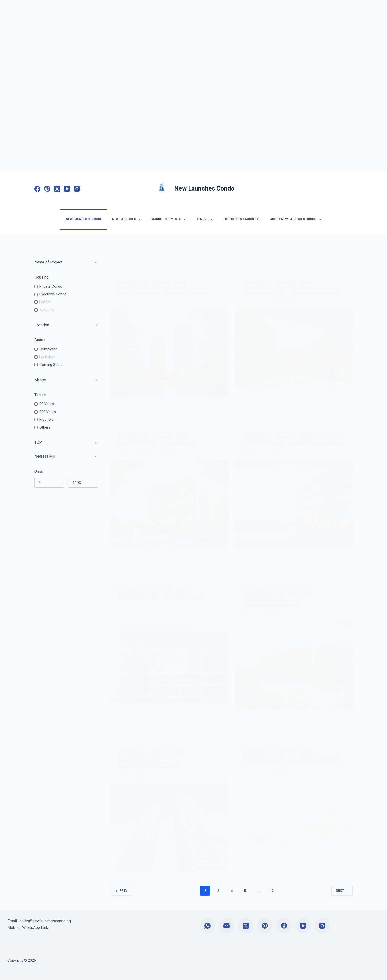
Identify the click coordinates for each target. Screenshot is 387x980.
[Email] (227, 926)
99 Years (47, 404)
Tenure (205, 219)
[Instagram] (77, 189)
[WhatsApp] (207, 926)
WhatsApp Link (35, 928)
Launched (47, 357)
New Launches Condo (204, 188)
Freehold (47, 420)
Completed (48, 349)
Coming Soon (51, 365)
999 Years (48, 412)
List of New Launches (241, 219)
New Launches (127, 219)
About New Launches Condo (296, 219)
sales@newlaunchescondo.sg (45, 921)
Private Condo (51, 286)
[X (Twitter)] (57, 189)
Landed (45, 302)
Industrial (47, 310)
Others (45, 427)
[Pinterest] (47, 189)
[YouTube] (67, 189)
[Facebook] (37, 189)
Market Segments (169, 219)
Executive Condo (53, 294)
